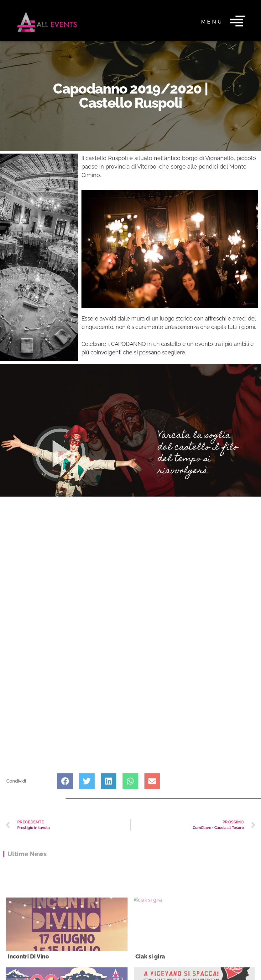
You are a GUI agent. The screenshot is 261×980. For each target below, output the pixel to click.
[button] (65, 806)
